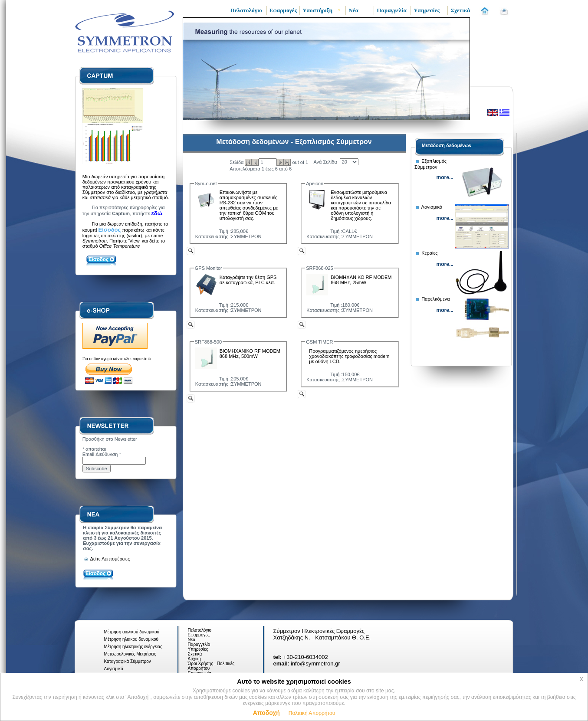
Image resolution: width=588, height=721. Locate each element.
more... (445, 177)
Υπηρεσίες (198, 649)
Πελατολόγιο (200, 630)
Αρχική (194, 659)
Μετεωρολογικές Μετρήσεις (130, 654)
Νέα (192, 640)
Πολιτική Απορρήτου (312, 713)
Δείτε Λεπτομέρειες (106, 559)
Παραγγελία (199, 644)
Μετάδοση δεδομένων (447, 145)
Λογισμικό (114, 669)
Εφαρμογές (199, 635)
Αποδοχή (266, 713)
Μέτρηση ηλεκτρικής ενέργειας (133, 647)
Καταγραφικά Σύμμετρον (128, 661)
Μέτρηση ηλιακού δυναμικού (131, 639)
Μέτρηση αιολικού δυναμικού (132, 632)
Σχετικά (195, 654)
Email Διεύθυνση (102, 454)
